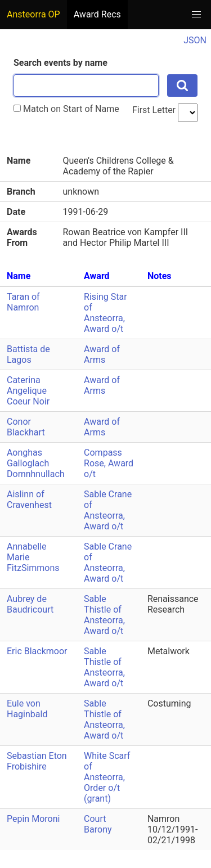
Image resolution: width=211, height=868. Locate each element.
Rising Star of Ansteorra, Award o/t (105, 313)
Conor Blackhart (26, 427)
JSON (195, 40)
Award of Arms (102, 354)
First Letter (154, 110)
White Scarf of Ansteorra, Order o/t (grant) (107, 777)
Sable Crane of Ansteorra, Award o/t (108, 510)
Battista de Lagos (28, 354)
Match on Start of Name (66, 109)
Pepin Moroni (33, 819)
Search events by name (60, 63)
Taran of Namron (23, 302)
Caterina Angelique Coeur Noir (28, 391)
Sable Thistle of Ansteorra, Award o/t (104, 615)
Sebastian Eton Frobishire (37, 761)
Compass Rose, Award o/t (109, 463)
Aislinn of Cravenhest (29, 500)
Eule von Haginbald (27, 709)
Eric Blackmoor (37, 651)
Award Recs (97, 14)
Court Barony (98, 824)
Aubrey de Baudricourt (30, 604)
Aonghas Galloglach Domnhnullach (36, 463)
